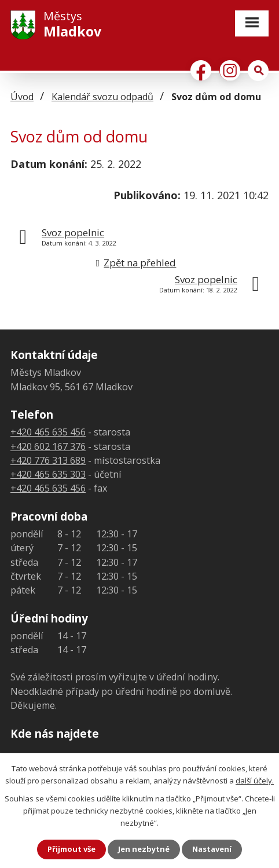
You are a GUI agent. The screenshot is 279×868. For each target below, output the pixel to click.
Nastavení (212, 849)
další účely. (255, 781)
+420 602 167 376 (48, 446)
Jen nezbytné (144, 849)
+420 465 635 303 (48, 474)
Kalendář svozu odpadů (102, 97)
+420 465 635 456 (48, 432)
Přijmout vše (71, 849)
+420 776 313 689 (48, 460)
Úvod (22, 97)
